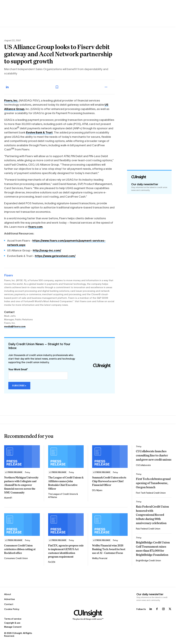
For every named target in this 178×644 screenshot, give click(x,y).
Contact (9, 604)
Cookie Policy (12, 609)
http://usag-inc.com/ (47, 250)
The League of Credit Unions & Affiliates (63, 496)
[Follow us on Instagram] (163, 609)
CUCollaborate (143, 465)
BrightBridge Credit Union (148, 561)
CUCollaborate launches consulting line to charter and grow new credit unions (154, 455)
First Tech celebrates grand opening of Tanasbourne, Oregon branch (153, 483)
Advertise (10, 599)
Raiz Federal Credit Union (148, 529)
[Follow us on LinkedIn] (151, 609)
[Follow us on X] (170, 609)
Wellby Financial (100, 558)
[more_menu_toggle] (109, 87)
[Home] (88, 615)
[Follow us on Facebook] (157, 609)
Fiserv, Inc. (11, 100)
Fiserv (9, 275)
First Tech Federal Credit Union (151, 493)
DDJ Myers (97, 490)
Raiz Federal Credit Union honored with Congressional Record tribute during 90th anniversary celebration (152, 515)
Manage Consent (13, 627)
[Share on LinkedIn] (10, 87)
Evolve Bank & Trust (39, 132)
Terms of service (13, 619)
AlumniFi (8, 498)
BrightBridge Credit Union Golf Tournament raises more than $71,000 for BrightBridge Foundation (153, 549)
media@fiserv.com (15, 326)
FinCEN (52, 562)
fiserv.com (35, 227)
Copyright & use (12, 623)
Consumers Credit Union (16, 558)
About (8, 594)
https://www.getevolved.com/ (55, 256)
